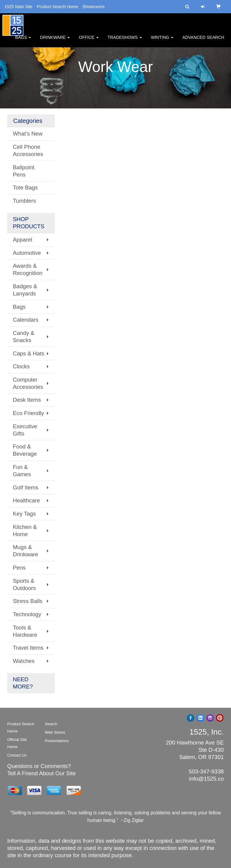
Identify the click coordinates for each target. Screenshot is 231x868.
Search (51, 724)
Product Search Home (57, 7)
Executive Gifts (25, 430)
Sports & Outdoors (25, 584)
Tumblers (25, 201)
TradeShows (125, 39)
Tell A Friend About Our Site (42, 773)
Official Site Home (17, 743)
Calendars (26, 320)
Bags (23, 39)
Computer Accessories (28, 383)
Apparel (23, 240)
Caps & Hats (29, 353)
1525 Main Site (18, 7)
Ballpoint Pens (24, 171)
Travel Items (28, 648)
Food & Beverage (25, 450)
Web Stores (55, 732)
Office (89, 39)
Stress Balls (28, 601)
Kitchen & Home (25, 531)
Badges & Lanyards (25, 290)
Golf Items (26, 487)
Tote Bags (25, 187)
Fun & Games (22, 471)
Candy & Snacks (24, 337)
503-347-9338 (206, 771)
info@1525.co (206, 779)
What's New (28, 134)
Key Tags (24, 514)
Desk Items (27, 400)
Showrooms (94, 7)
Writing (162, 39)
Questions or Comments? (39, 766)
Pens (19, 568)
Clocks (21, 366)
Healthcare (26, 500)
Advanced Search (203, 39)
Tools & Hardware (25, 631)
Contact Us (17, 755)
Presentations (57, 741)
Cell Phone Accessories (28, 150)
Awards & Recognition (28, 269)
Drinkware (55, 39)
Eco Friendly (29, 413)
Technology (27, 614)
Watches (24, 661)
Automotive (27, 253)
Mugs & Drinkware (26, 551)
